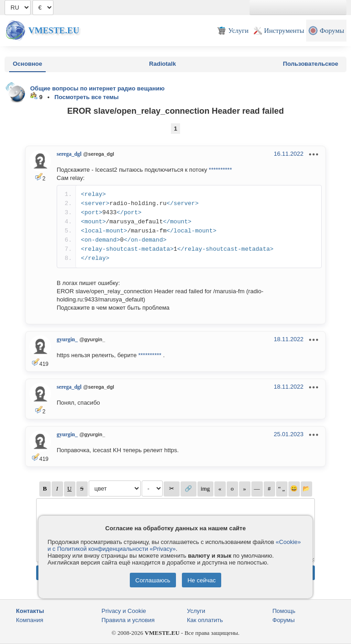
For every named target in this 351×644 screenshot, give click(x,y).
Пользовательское (311, 64)
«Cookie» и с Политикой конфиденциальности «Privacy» (174, 545)
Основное (27, 64)
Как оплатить (205, 620)
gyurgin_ (67, 339)
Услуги (196, 611)
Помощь (284, 611)
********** (221, 170)
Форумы (284, 620)
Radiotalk (162, 64)
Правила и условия (128, 620)
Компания (30, 620)
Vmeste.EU (54, 30)
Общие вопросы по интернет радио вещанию (97, 88)
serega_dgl (69, 154)
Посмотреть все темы (87, 97)
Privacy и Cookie (124, 611)
